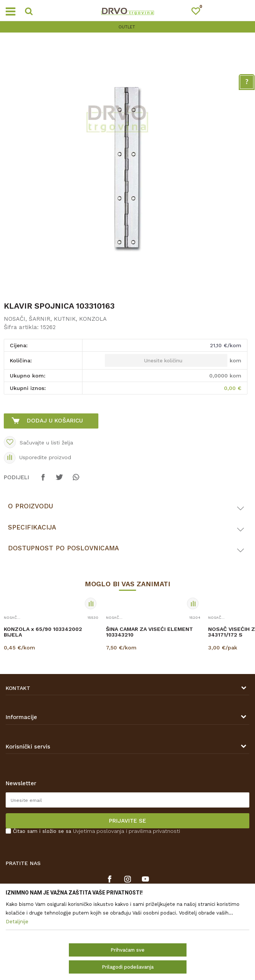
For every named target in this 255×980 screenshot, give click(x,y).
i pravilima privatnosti (153, 831)
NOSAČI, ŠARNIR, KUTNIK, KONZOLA (55, 319)
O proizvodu (30, 506)
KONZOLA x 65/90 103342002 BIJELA (43, 632)
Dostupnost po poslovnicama (63, 548)
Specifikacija (32, 527)
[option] (127, 27)
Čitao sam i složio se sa (96, 831)
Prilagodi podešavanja (128, 967)
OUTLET (127, 27)
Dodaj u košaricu (55, 421)
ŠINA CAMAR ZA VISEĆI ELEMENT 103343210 (149, 632)
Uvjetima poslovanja (99, 831)
